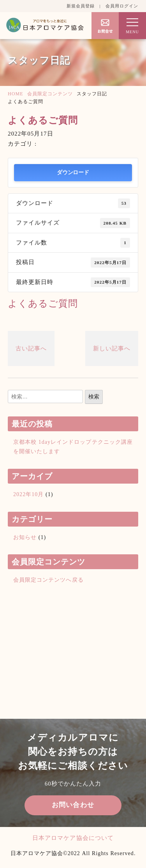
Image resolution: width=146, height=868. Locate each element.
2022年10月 (28, 494)
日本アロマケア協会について (73, 838)
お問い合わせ (73, 805)
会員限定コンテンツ (50, 94)
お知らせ (25, 537)
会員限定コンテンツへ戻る (48, 580)
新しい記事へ (112, 348)
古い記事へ (31, 348)
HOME (16, 94)
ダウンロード (73, 172)
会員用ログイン (122, 6)
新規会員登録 (81, 6)
